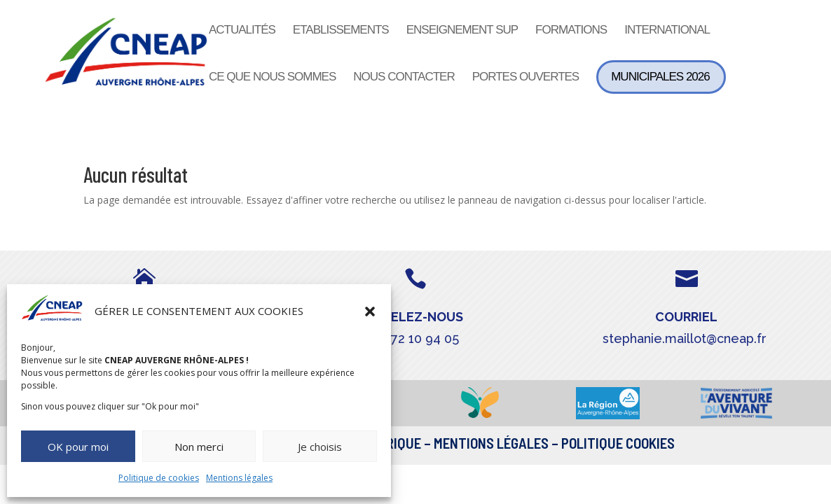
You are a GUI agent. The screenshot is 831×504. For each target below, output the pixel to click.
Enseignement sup (462, 31)
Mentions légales (239, 478)
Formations (571, 31)
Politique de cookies (159, 478)
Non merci (199, 447)
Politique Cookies (618, 443)
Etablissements (341, 31)
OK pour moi (78, 447)
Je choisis (320, 447)
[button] (370, 311)
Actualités (242, 31)
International (667, 31)
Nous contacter (404, 78)
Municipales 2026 (660, 77)
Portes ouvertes (526, 78)
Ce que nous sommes (272, 78)
